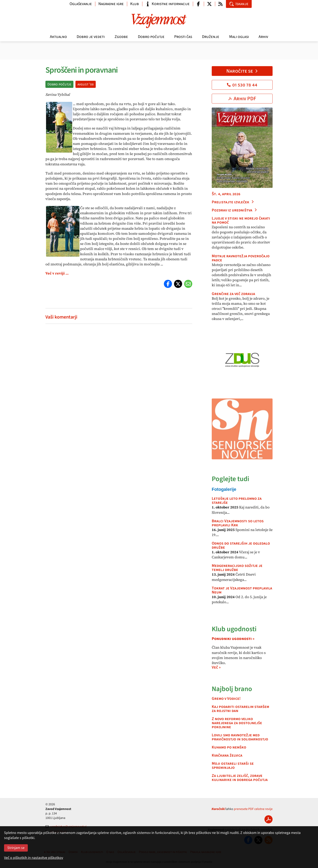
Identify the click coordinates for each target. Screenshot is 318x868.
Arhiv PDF (242, 99)
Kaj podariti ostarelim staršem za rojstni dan (240, 709)
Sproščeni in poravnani (82, 70)
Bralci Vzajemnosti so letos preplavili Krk (238, 523)
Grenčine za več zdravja (233, 294)
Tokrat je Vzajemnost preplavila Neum (242, 590)
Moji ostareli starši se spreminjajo (233, 766)
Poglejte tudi (230, 479)
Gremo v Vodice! (226, 699)
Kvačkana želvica (227, 755)
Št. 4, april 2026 (226, 194)
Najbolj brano (232, 689)
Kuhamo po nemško (229, 747)
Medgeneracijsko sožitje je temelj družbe (237, 568)
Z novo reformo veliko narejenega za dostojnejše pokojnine (237, 723)
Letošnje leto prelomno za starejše (237, 501)
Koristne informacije (168, 4)
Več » (216, 667)
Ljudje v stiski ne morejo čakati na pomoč (241, 220)
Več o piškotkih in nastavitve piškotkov (34, 858)
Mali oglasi (239, 37)
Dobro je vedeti (91, 37)
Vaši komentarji (61, 317)
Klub (135, 4)
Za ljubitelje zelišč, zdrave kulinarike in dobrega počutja (240, 778)
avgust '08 (86, 84)
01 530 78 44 (242, 85)
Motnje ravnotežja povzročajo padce (241, 258)
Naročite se (242, 71)
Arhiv (263, 37)
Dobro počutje (151, 37)
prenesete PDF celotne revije (253, 809)
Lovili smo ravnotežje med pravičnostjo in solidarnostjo (240, 737)
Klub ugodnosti (234, 629)
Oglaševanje (81, 4)
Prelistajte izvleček (233, 202)
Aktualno (58, 37)
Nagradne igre (111, 4)
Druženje (211, 37)
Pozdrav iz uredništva (234, 210)
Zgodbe (121, 37)
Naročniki (218, 809)
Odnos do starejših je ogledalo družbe (241, 545)
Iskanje (239, 4)
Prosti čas (183, 37)
